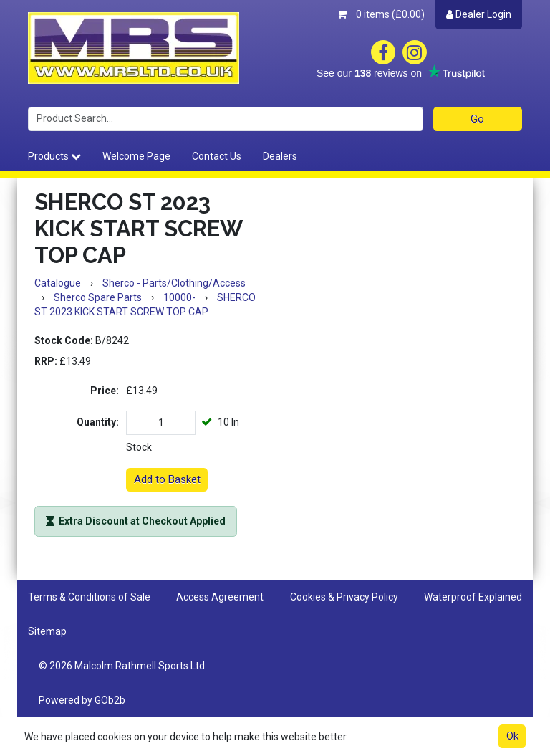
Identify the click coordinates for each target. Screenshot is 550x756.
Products (54, 156)
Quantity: (98, 422)
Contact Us (217, 156)
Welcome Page (136, 156)
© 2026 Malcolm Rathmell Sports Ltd (122, 666)
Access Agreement (220, 597)
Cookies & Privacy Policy (344, 597)
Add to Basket (167, 479)
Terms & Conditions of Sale (89, 597)
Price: (105, 391)
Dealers (280, 156)
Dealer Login (479, 14)
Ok (512, 736)
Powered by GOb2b (82, 700)
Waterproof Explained (473, 597)
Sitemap (47, 631)
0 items (381, 14)
